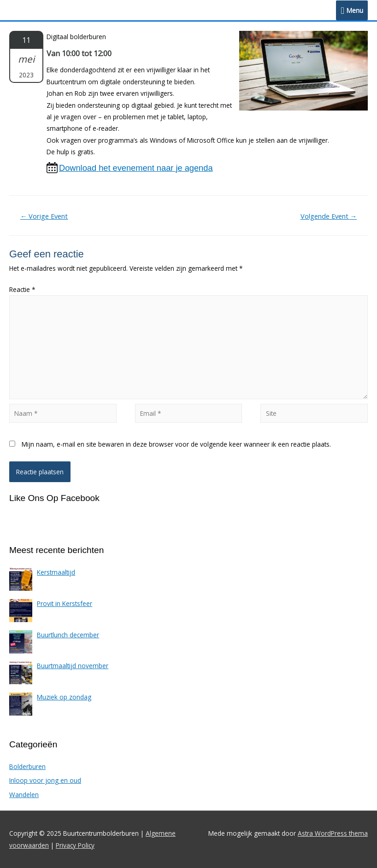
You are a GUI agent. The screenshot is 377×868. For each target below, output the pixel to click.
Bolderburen (27, 766)
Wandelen (24, 795)
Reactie (22, 289)
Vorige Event (44, 216)
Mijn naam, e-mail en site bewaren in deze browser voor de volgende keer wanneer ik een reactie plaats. (176, 444)
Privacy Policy (75, 845)
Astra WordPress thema (333, 833)
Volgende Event (329, 216)
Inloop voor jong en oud (45, 780)
